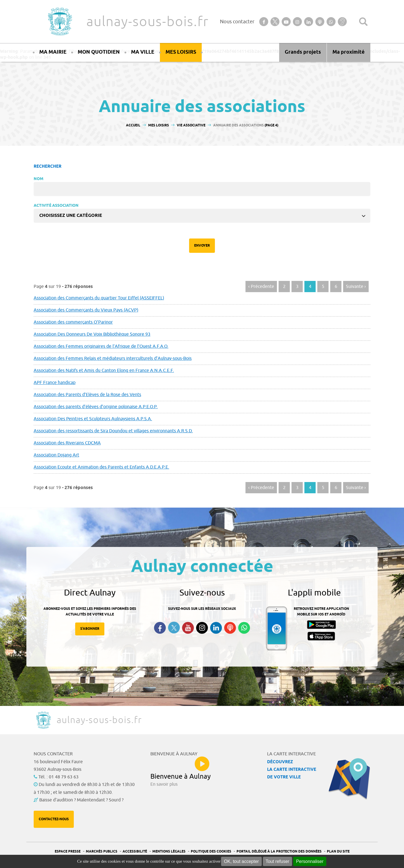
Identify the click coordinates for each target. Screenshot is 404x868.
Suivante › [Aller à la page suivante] (356, 287)
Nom (39, 179)
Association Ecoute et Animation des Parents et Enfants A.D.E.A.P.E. (101, 467)
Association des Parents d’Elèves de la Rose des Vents (87, 395)
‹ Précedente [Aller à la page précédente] (261, 287)
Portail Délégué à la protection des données (279, 852)
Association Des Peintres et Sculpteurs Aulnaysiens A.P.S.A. (93, 419)
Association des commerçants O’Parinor (73, 322)
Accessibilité (135, 852)
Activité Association (56, 206)
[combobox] (202, 216)
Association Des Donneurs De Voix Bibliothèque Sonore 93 (92, 334)
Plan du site (338, 852)
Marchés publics (102, 852)
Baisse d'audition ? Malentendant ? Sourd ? (81, 800)
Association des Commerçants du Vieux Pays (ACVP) (86, 310)
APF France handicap (55, 383)
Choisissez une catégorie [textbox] (71, 216)
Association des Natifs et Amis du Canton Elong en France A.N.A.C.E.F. (104, 371)
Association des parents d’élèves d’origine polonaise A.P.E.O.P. (96, 407)
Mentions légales (169, 852)
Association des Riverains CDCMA (67, 443)
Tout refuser (277, 861)
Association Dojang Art (56, 455)
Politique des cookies (211, 852)
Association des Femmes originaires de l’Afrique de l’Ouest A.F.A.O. (101, 346)
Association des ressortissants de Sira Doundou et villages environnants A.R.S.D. (113, 431)
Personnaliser (310, 861)
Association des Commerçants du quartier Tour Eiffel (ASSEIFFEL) (99, 298)
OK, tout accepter (241, 861)
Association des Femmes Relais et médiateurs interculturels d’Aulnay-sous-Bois (113, 358)
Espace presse (68, 852)
